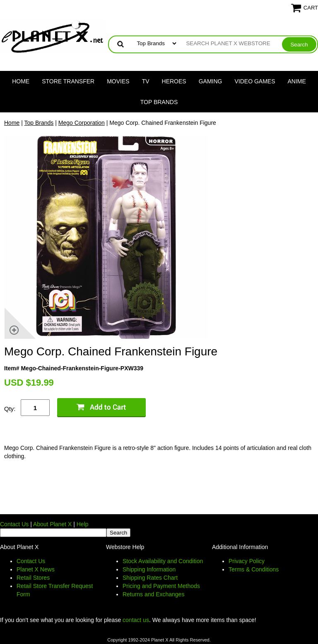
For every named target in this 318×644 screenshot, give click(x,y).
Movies (118, 81)
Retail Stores (33, 578)
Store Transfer (68, 81)
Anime (297, 81)
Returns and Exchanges (153, 594)
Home (21, 81)
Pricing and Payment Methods (161, 586)
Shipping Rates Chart (150, 578)
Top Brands (159, 102)
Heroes (174, 81)
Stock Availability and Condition (163, 561)
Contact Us (14, 524)
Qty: (10, 409)
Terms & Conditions (254, 569)
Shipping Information (149, 569)
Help (83, 524)
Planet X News (36, 569)
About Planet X (52, 524)
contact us (136, 620)
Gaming (211, 81)
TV (146, 81)
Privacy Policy (247, 561)
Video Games (255, 81)
